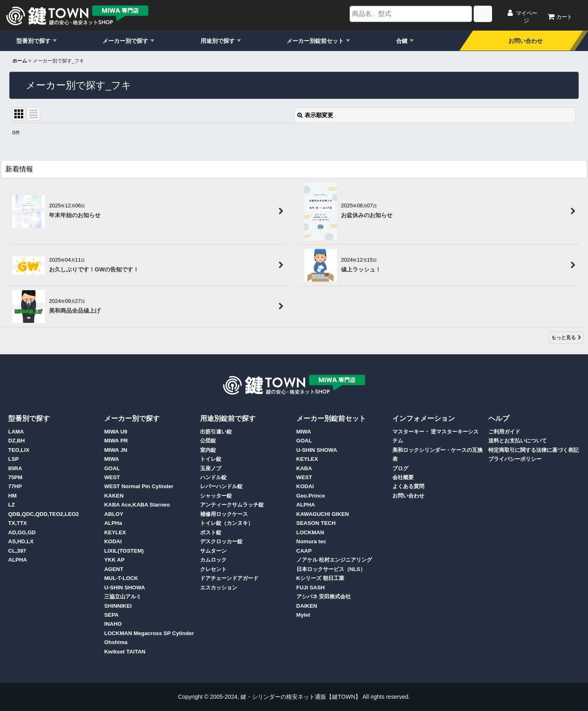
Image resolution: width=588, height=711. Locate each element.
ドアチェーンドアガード (229, 578)
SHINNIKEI (118, 606)
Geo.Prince (311, 496)
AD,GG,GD (22, 532)
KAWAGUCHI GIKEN (323, 514)
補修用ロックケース (224, 514)
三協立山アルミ (123, 597)
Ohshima (116, 642)
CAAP (304, 551)
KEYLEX (115, 532)
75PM (15, 477)
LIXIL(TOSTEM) (124, 551)
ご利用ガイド (504, 432)
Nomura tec (311, 541)
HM (12, 496)
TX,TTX (18, 523)
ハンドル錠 (213, 477)
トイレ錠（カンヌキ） (227, 523)
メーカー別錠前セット (315, 41)
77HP (15, 486)
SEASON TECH (316, 523)
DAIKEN (307, 606)
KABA (304, 468)
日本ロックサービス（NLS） (331, 569)
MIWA (111, 459)
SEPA (111, 615)
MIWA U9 (116, 432)
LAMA (16, 432)
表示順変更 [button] (315, 115)
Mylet (303, 615)
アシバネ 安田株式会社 (324, 597)
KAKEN (114, 496)
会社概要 (403, 477)
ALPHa (113, 523)
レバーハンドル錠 (221, 486)
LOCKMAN (310, 532)
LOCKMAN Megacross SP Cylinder (149, 633)
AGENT (114, 569)
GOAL (112, 468)
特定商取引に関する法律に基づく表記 (533, 450)
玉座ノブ (211, 468)
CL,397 (17, 551)
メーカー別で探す (125, 41)
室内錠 (208, 450)
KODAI (113, 541)
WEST (112, 477)
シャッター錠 (216, 496)
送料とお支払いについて (518, 441)
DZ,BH (17, 441)
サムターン (213, 551)
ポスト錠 (211, 532)
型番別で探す (33, 41)
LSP (13, 459)
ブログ (400, 468)
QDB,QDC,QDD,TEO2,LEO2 (43, 514)
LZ (11, 505)
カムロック (213, 560)
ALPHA (18, 560)
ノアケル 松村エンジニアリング (334, 560)
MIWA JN (116, 450)
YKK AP (114, 560)
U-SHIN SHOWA (125, 588)
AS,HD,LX (21, 541)
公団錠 (208, 441)
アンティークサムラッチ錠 (232, 505)
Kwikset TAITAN (125, 652)
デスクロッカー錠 (221, 541)
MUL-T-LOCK (121, 578)
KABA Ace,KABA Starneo (137, 505)
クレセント (213, 569)
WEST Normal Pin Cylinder (139, 486)
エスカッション (219, 588)
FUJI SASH (311, 588)
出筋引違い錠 (216, 432)
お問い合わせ (526, 41)
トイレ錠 (211, 459)
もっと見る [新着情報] (566, 338)
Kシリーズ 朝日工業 (320, 578)
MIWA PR (116, 441)
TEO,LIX (19, 450)
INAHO (113, 624)
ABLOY (114, 514)
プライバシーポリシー (515, 459)
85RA (15, 468)
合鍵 (402, 41)
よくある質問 (408, 486)
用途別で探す (218, 41)
